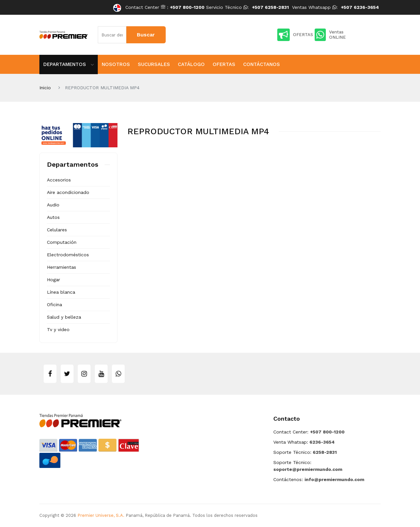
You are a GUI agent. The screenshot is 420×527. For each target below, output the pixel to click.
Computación (62, 242)
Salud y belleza (64, 317)
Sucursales (154, 64)
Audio (53, 205)
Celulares (57, 230)
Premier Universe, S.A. (101, 515)
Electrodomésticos (68, 255)
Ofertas (224, 64)
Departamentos (69, 64)
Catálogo (191, 64)
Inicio (45, 88)
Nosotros (116, 64)
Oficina (54, 305)
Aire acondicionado (68, 192)
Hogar (53, 280)
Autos (53, 217)
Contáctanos (262, 64)
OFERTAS (295, 35)
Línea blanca (61, 292)
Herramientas (62, 267)
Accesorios (59, 180)
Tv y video (58, 329)
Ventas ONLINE (330, 35)
